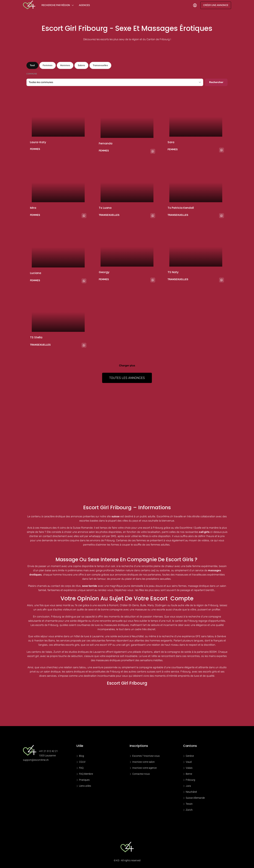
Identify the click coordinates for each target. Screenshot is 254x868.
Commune (32, 74)
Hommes (65, 65)
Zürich (189, 810)
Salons (81, 65)
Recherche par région (56, 5)
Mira (33, 208)
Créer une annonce (216, 5)
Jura (188, 786)
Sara (171, 142)
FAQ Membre (86, 774)
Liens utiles (85, 786)
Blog (81, 756)
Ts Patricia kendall (181, 208)
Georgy (104, 272)
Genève (190, 756)
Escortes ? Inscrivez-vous (146, 756)
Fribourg (190, 780)
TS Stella (36, 337)
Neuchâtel (191, 792)
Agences (84, 5)
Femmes (48, 65)
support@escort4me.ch (36, 760)
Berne (189, 774)
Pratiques (84, 780)
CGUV (82, 762)
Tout (32, 65)
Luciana (36, 273)
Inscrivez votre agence (144, 768)
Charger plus (127, 366)
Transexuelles (100, 65)
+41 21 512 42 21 (48, 751)
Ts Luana (105, 208)
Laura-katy (38, 142)
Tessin (189, 804)
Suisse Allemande (195, 798)
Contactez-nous (141, 774)
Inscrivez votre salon (143, 762)
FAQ (81, 768)
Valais (189, 768)
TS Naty (173, 272)
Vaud (189, 762)
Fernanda (106, 143)
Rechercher (216, 82)
